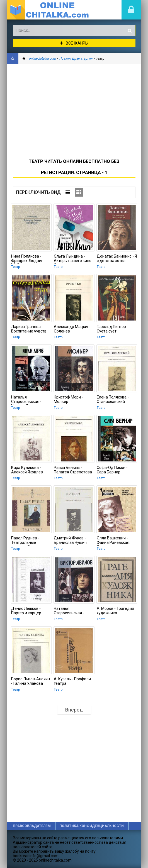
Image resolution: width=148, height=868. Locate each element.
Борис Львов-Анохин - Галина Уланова (31, 681)
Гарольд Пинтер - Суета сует (112, 329)
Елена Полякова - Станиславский (113, 399)
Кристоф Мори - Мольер (68, 399)
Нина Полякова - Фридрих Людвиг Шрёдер (27, 259)
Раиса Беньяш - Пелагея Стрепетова (73, 470)
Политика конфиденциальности (92, 826)
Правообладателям (32, 826)
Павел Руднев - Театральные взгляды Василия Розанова (27, 541)
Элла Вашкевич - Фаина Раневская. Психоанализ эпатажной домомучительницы (115, 541)
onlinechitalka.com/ (49, 10)
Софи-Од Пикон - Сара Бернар (112, 470)
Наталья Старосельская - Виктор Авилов (69, 611)
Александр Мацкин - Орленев (73, 329)
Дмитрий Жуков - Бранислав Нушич (70, 540)
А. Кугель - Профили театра (72, 681)
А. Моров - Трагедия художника (115, 611)
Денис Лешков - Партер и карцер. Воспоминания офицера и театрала (30, 611)
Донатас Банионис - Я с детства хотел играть (117, 259)
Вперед (74, 710)
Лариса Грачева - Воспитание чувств (29, 329)
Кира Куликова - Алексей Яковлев (27, 470)
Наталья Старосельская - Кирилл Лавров (26, 400)
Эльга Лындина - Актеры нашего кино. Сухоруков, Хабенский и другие (73, 259)
